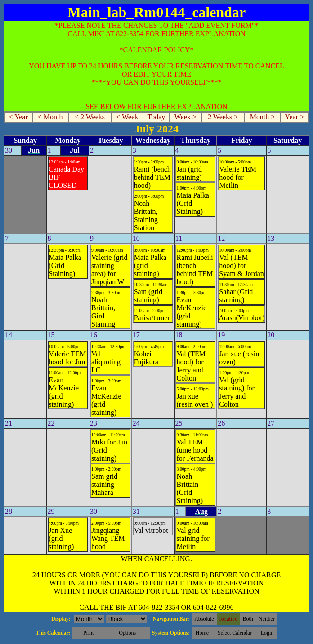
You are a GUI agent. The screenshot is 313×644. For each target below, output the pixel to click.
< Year (18, 117)
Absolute (204, 619)
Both (248, 619)
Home (202, 633)
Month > (263, 117)
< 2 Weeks (90, 117)
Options (127, 633)
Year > (295, 117)
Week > (186, 117)
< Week (127, 117)
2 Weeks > (223, 117)
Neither (267, 619)
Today (156, 117)
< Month (50, 117)
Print (88, 633)
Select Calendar (235, 633)
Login (267, 633)
